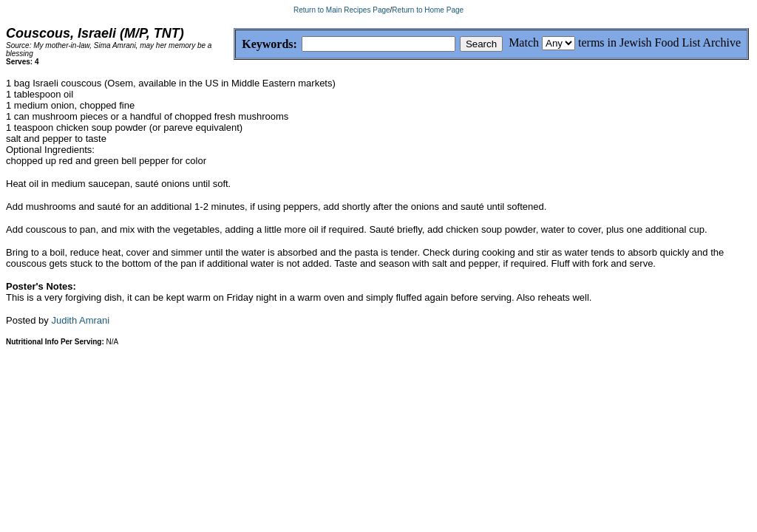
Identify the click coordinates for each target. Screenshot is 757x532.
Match (524, 42)
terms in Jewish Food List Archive (659, 42)
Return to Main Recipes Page (342, 10)
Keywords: (234, 45)
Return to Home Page (428, 10)
